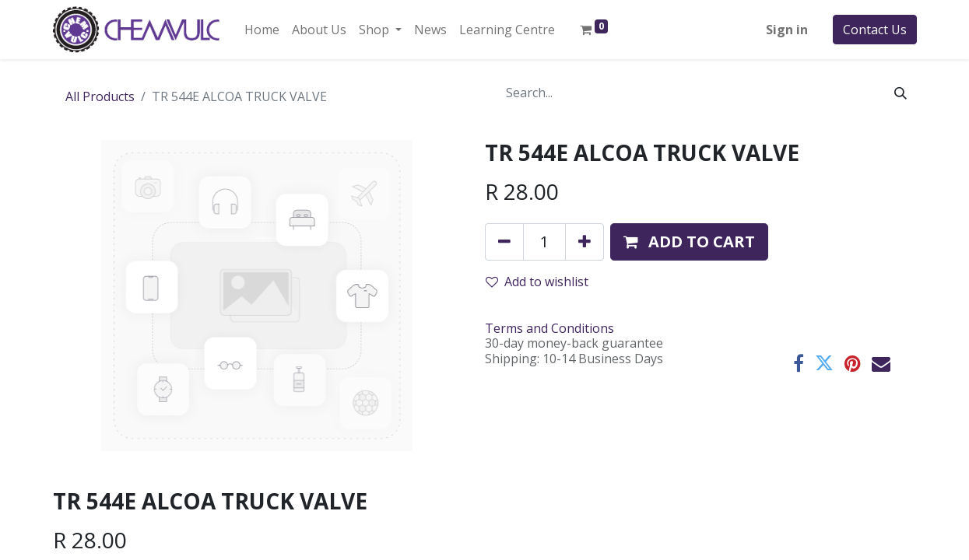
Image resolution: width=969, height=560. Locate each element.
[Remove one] (504, 242)
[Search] (901, 93)
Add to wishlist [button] (537, 282)
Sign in (787, 30)
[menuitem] (262, 30)
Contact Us (875, 30)
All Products (100, 96)
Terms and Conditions (549, 328)
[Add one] (585, 242)
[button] (689, 242)
